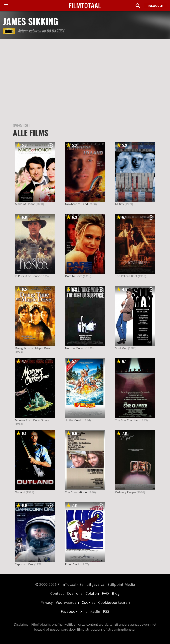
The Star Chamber (127, 420)
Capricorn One (24, 564)
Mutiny (119, 204)
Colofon (92, 593)
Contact (57, 593)
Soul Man (121, 348)
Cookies (89, 602)
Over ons (75, 593)
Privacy (47, 602)
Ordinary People (125, 492)
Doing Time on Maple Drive (33, 348)
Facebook (69, 611)
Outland (20, 492)
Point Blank (72, 564)
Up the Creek (73, 420)
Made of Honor (25, 204)
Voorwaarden (67, 602)
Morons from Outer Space (32, 420)
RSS (106, 611)
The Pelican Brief (126, 276)
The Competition (76, 492)
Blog (116, 593)
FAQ (105, 593)
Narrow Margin (75, 348)
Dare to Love (74, 276)
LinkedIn (93, 611)
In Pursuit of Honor (27, 276)
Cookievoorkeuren (114, 602)
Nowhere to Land (76, 204)
